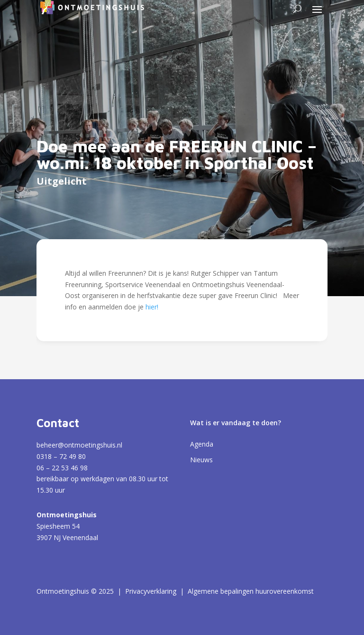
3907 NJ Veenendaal (67, 537)
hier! (152, 307)
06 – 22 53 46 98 (62, 468)
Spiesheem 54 (58, 526)
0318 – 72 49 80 (61, 456)
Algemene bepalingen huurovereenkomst (251, 591)
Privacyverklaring (151, 591)
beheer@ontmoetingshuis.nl (79, 445)
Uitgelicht (62, 181)
